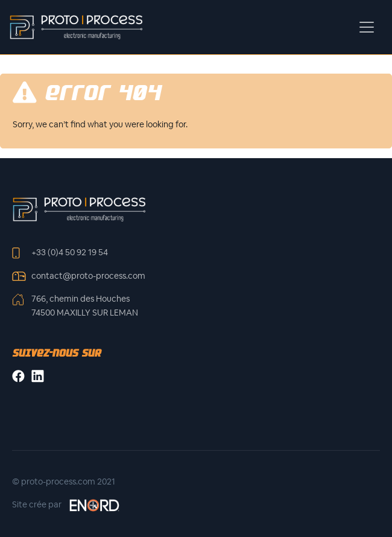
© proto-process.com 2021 (64, 481)
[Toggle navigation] (367, 27)
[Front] (79, 209)
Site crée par (66, 505)
